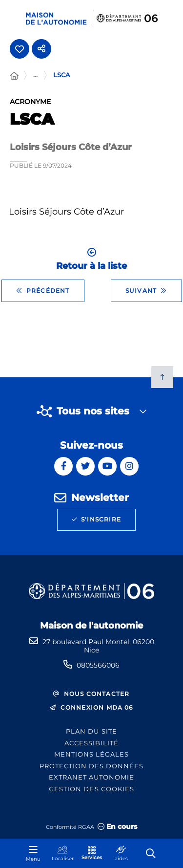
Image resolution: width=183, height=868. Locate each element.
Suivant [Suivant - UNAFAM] (146, 291)
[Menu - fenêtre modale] (33, 853)
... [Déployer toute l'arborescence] (35, 75)
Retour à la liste (91, 259)
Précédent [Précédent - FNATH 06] (43, 291)
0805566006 (98, 665)
